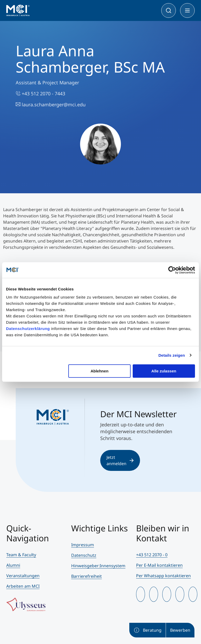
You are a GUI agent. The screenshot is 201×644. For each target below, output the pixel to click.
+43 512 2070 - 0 (152, 555)
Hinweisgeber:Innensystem (98, 566)
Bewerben (180, 630)
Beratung (147, 630)
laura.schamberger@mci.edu (51, 104)
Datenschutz (84, 555)
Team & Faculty (21, 555)
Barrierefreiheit (86, 576)
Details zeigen (172, 355)
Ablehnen (99, 371)
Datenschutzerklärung (28, 329)
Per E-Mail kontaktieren (159, 565)
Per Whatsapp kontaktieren (163, 576)
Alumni (13, 565)
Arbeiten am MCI (23, 586)
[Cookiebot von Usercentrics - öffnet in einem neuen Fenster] (172, 270)
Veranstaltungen (23, 576)
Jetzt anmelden (120, 460)
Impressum (83, 545)
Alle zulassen (164, 371)
